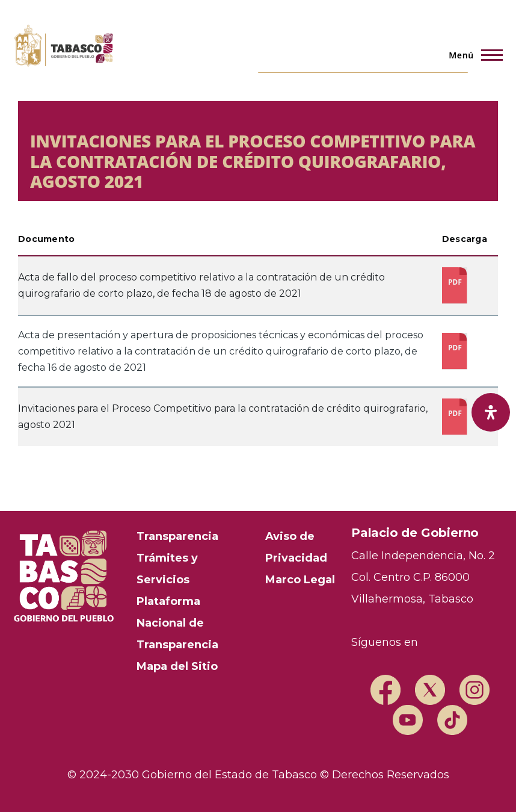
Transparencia (177, 536)
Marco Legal (300, 580)
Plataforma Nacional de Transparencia (177, 623)
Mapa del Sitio (177, 666)
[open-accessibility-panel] (491, 412)
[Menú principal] (472, 55)
